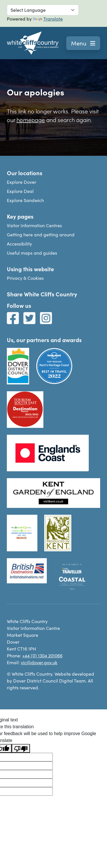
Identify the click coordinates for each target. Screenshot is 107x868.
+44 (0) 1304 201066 (42, 656)
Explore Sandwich (25, 200)
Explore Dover (22, 182)
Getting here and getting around (41, 235)
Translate (48, 19)
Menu (83, 43)
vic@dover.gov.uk (39, 662)
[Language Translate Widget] (43, 10)
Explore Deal (20, 191)
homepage (31, 119)
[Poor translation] (21, 748)
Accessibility (19, 244)
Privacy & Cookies (25, 278)
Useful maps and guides (32, 253)
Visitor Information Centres (34, 225)
